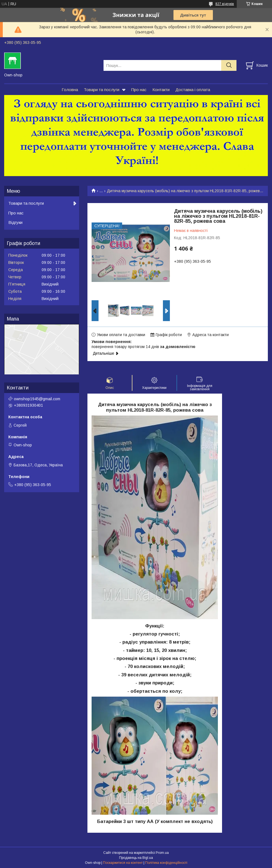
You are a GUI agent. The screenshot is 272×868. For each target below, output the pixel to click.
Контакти (161, 90)
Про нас (139, 90)
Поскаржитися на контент (123, 863)
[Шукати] (229, 65)
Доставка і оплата (193, 90)
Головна (70, 90)
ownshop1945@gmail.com (37, 399)
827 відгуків (225, 4)
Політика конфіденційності (166, 863)
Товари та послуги (102, 90)
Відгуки (15, 222)
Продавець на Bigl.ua (136, 858)
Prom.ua (162, 853)
